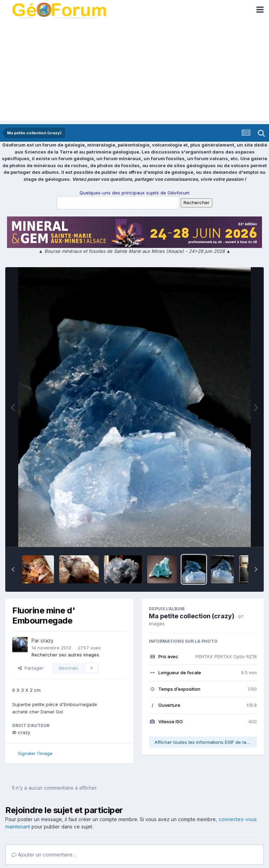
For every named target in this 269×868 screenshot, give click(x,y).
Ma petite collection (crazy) (192, 616)
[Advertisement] (134, 72)
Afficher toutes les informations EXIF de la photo (206, 742)
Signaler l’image (35, 753)
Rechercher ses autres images (65, 655)
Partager (31, 668)
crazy (47, 641)
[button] (13, 569)
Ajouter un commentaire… (44, 855)
